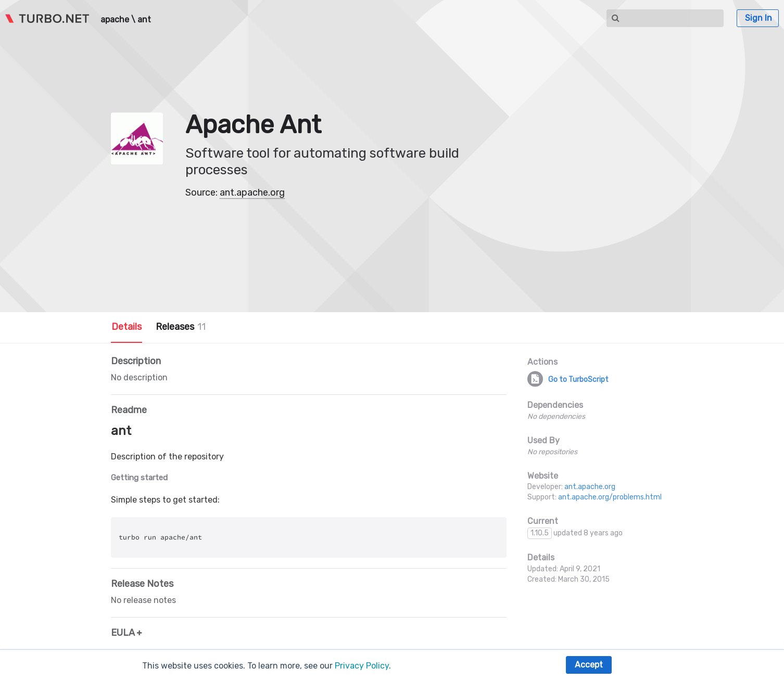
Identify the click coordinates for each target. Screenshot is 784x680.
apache (115, 20)
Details (127, 327)
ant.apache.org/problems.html (610, 497)
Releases (181, 327)
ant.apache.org (252, 193)
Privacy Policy (362, 666)
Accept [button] (589, 665)
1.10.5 (540, 533)
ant (144, 20)
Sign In (758, 18)
